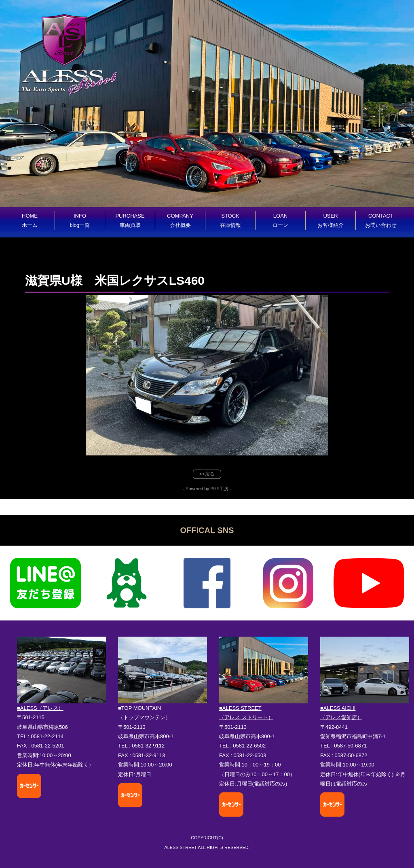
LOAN (280, 220)
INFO (80, 220)
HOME (30, 220)
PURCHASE (130, 220)
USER (331, 220)
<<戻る (207, 474)
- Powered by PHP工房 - (207, 489)
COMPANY (180, 220)
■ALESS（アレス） (40, 708)
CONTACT (381, 220)
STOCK (230, 220)
